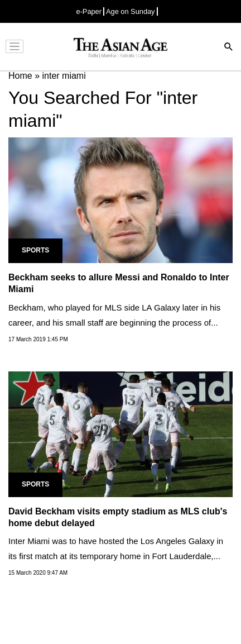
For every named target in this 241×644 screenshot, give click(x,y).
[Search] (229, 48)
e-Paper (89, 11)
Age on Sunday (131, 11)
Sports (35, 250)
